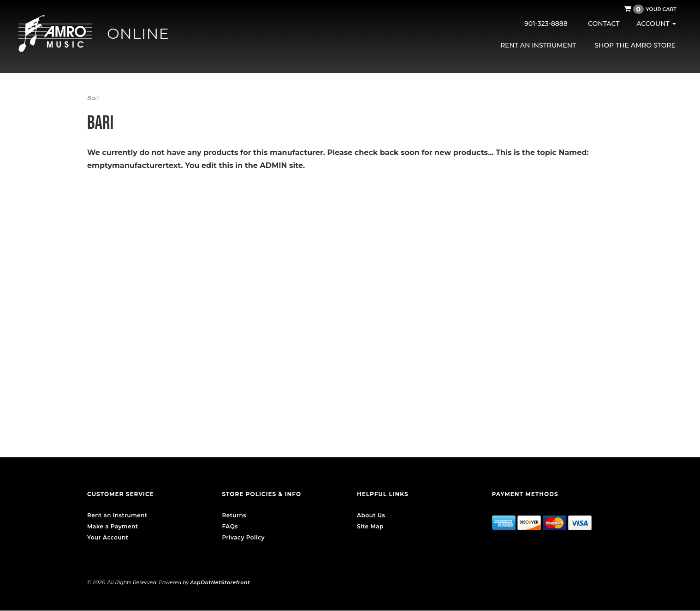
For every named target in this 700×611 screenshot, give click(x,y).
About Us (371, 515)
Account (656, 24)
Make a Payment (113, 526)
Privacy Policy (243, 537)
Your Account (108, 537)
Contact (604, 24)
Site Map (370, 526)
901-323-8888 (546, 24)
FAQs (230, 526)
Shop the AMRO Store (635, 45)
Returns (234, 515)
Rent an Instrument (538, 45)
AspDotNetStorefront (220, 582)
